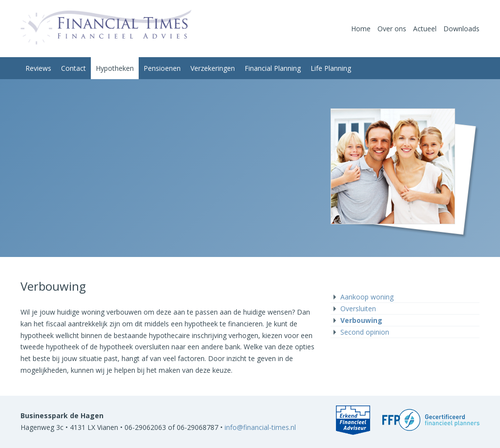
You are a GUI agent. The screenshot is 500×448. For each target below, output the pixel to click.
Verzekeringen (213, 68)
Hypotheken (115, 68)
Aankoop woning (367, 297)
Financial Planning (273, 68)
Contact (73, 68)
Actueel (425, 29)
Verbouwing (361, 320)
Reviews (38, 68)
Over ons (392, 29)
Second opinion (365, 332)
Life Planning (331, 68)
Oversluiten (358, 309)
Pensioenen (162, 68)
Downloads (461, 29)
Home (361, 29)
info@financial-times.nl (260, 427)
